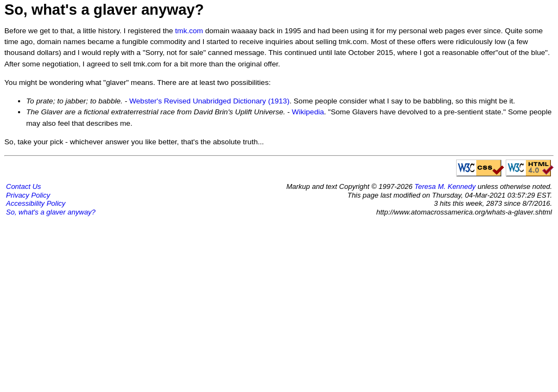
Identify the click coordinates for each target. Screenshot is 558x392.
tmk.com (189, 31)
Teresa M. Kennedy (445, 186)
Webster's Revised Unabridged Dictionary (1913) (209, 101)
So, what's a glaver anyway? (51, 212)
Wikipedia (308, 112)
